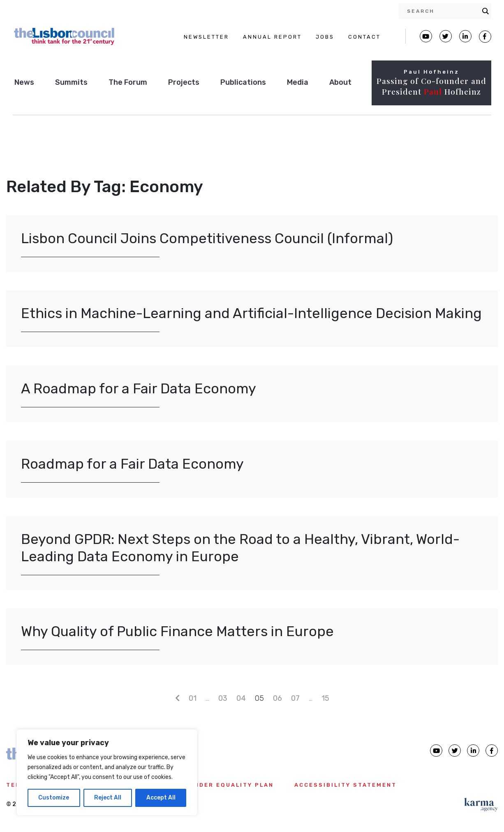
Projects (184, 82)
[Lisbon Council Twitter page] (446, 36)
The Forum (128, 82)
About (340, 82)
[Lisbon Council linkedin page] (473, 751)
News (24, 82)
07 (295, 698)
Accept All (161, 798)
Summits (71, 82)
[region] (107, 772)
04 (241, 698)
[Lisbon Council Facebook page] (485, 37)
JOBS (325, 37)
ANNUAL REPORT (272, 37)
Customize (54, 798)
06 (277, 698)
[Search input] (442, 11)
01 (193, 698)
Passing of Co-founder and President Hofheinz (431, 86)
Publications (243, 82)
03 (223, 698)
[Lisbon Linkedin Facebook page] (465, 36)
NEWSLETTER (206, 37)
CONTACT (364, 37)
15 (325, 698)
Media (298, 82)
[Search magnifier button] (486, 11)
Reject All (108, 798)
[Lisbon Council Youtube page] (426, 36)
